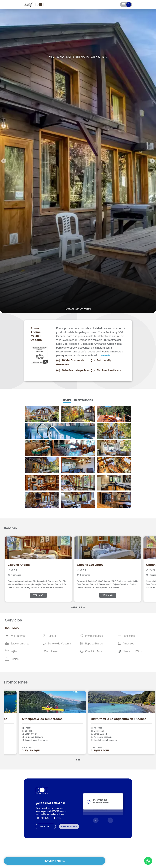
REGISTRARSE (69, 826)
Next (152, 161)
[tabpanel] (38, 569)
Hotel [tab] (67, 400)
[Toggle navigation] (126, 4)
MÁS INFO (46, 826)
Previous (4, 161)
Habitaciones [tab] (83, 400)
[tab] (72, 607)
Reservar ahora (55, 861)
